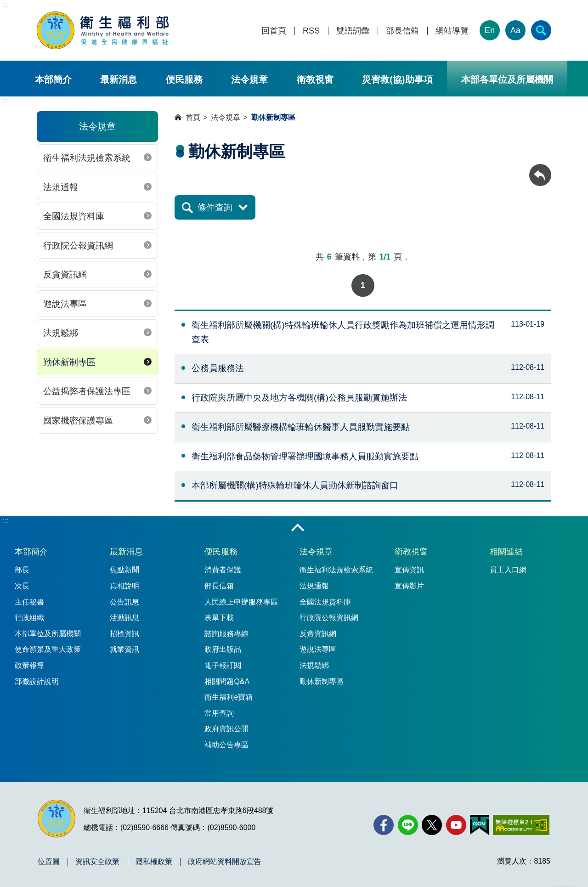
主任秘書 (29, 602)
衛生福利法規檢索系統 (87, 158)
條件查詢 (215, 207)
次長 (22, 586)
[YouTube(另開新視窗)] (456, 825)
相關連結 (506, 552)
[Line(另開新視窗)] (408, 825)
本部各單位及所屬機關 (507, 79)
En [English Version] (490, 30)
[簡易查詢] (541, 30)
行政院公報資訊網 (78, 246)
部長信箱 (402, 31)
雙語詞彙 (353, 31)
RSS (311, 31)
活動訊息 (124, 618)
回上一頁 (540, 168)
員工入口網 (508, 570)
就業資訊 (124, 649)
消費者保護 (223, 570)
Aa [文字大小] (515, 30)
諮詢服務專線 (226, 634)
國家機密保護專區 (78, 421)
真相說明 (124, 586)
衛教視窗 (315, 79)
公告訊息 (124, 602)
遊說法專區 (65, 304)
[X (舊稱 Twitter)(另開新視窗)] (432, 825)
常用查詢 (219, 713)
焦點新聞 (124, 570)
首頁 (193, 117)
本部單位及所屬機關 (48, 634)
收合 (298, 528)
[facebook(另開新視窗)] (384, 825)
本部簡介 (53, 79)
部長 (22, 570)
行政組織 (29, 618)
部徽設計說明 (37, 681)
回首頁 (274, 31)
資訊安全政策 (97, 862)
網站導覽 (452, 31)
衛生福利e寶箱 (229, 697)
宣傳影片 (409, 586)
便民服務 (184, 79)
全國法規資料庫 (74, 216)
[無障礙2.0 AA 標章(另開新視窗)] (521, 825)
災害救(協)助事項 (397, 79)
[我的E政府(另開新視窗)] (479, 825)
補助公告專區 (226, 745)
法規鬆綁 (61, 333)
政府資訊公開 (226, 729)
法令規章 (249, 79)
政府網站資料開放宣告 (225, 862)
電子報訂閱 (223, 665)
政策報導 (29, 665)
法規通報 (61, 187)
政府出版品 (223, 649)
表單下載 (219, 618)
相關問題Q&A (227, 681)
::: (6, 4)
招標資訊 (124, 634)
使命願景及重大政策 (48, 649)
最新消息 (119, 79)
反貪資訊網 (65, 274)
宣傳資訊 (409, 570)
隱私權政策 (154, 862)
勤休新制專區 (69, 362)
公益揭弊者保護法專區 (87, 391)
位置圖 (49, 862)
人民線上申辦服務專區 (241, 602)
